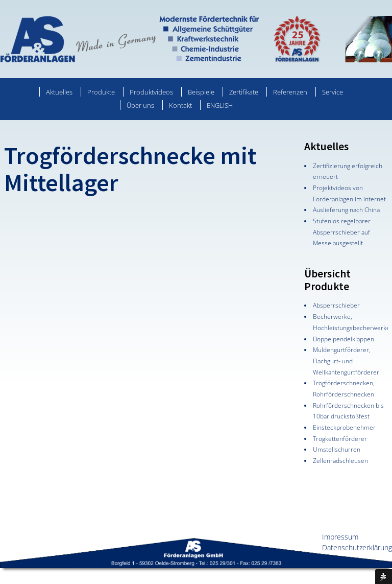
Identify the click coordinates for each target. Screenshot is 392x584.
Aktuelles (59, 92)
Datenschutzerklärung (357, 547)
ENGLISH (220, 105)
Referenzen (290, 92)
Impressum (340, 537)
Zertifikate (244, 92)
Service (333, 92)
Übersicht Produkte (327, 280)
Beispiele (201, 92)
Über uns (140, 105)
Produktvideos (151, 92)
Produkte (101, 92)
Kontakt (180, 105)
